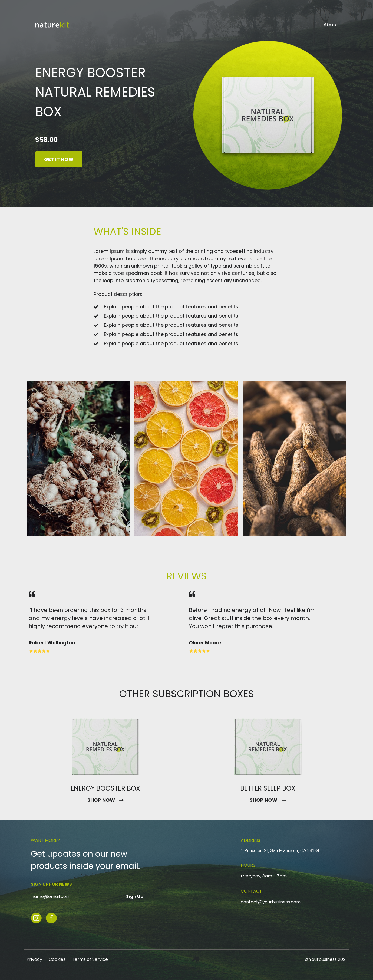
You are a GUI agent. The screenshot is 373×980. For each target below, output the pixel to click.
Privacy (34, 959)
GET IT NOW (59, 159)
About (331, 25)
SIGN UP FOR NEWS (51, 884)
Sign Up (135, 897)
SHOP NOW (101, 800)
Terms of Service (90, 959)
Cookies (57, 959)
